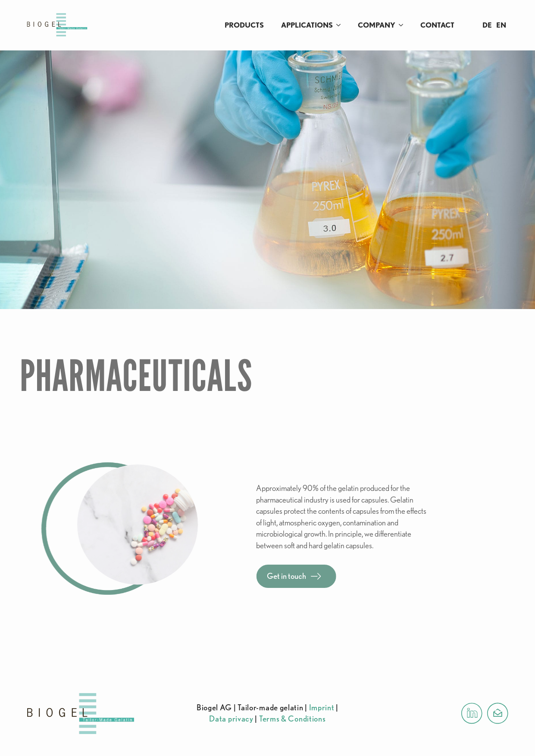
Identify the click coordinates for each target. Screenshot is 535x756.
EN (501, 25)
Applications (307, 25)
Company (377, 25)
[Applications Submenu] (341, 25)
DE (487, 25)
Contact (437, 25)
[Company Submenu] (404, 25)
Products (244, 25)
